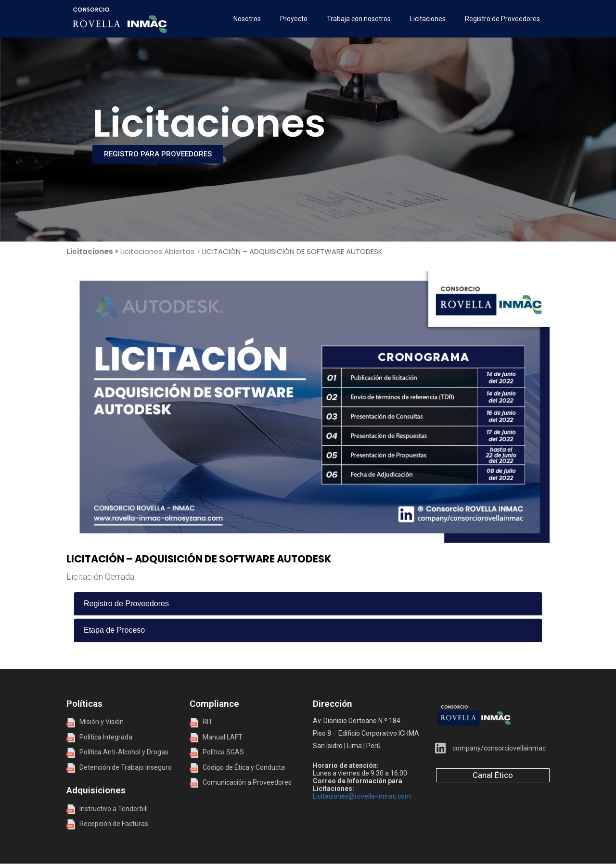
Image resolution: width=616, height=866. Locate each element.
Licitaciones (428, 19)
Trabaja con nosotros (359, 19)
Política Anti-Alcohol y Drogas (117, 752)
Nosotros (247, 19)
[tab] (308, 604)
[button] (308, 604)
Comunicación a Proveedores (241, 782)
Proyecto (294, 19)
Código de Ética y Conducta (237, 767)
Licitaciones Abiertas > (160, 251)
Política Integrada (104, 737)
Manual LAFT (223, 737)
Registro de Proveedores (502, 19)
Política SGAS (217, 752)
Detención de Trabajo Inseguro (119, 767)
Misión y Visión (95, 722)
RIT (208, 722)
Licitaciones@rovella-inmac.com (362, 796)
